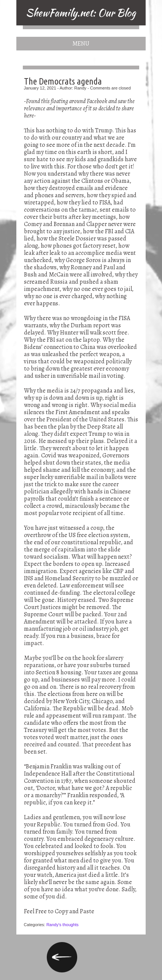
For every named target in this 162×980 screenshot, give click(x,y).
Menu (81, 44)
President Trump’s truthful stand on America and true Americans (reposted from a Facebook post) (62, 957)
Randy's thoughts (63, 925)
